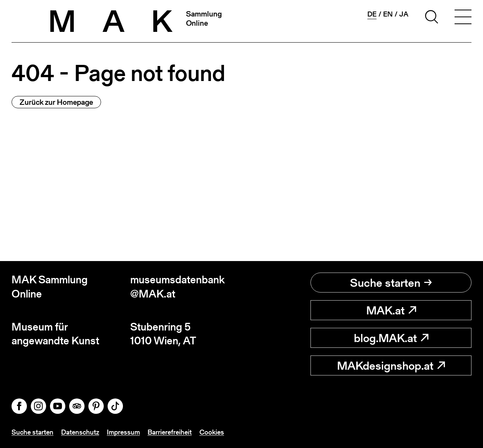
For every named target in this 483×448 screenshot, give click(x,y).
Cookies (212, 432)
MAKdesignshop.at (391, 365)
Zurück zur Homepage (56, 102)
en (388, 14)
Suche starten (391, 283)
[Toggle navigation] (463, 18)
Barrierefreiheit (170, 432)
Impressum (123, 432)
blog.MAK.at (391, 338)
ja (404, 14)
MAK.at (391, 310)
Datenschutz (80, 432)
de (372, 14)
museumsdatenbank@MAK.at (178, 287)
